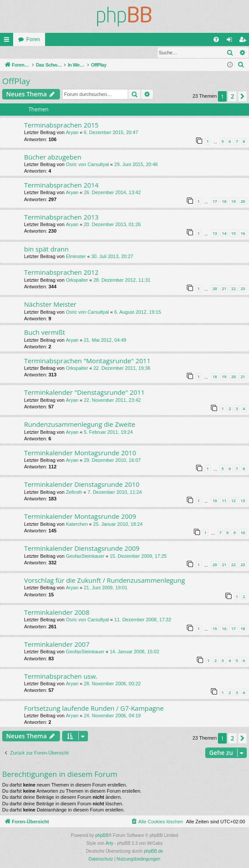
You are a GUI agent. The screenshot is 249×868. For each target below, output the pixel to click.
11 (224, 501)
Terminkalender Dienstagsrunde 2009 (82, 549)
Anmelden (20, 53)
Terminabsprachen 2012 (61, 273)
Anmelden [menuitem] (231, 41)
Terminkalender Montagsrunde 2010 (80, 453)
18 (224, 202)
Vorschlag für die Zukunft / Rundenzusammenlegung (105, 581)
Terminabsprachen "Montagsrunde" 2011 (87, 361)
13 (215, 234)
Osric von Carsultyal (87, 165)
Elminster (76, 257)
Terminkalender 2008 (57, 613)
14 (224, 234)
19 (233, 202)
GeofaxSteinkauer (85, 556)
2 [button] (232, 97)
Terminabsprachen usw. (61, 677)
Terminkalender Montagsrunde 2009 (80, 517)
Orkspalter (77, 280)
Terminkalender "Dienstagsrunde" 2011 (84, 393)
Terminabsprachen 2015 (61, 125)
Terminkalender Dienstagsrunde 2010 (82, 485)
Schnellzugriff (8, 41)
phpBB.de (154, 852)
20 (243, 202)
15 (233, 234)
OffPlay (16, 81)
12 (233, 501)
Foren (33, 39)
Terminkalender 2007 (57, 645)
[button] (242, 97)
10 (215, 501)
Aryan (72, 133)
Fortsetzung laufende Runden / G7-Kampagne (94, 709)
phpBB (102, 836)
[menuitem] (216, 39)
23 (243, 289)
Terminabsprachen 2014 (61, 185)
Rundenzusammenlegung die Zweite (80, 425)
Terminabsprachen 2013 (61, 217)
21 (224, 289)
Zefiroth (74, 492)
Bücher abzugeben (53, 157)
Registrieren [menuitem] (244, 41)
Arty (109, 844)
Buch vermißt (45, 333)
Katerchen (77, 524)
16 (243, 234)
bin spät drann (46, 249)
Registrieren (58, 53)
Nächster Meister (50, 305)
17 (215, 202)
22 (233, 289)
